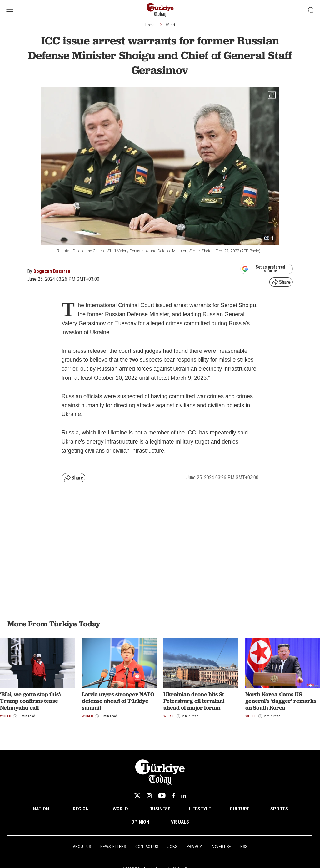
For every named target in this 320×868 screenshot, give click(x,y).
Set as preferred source (264, 269)
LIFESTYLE (200, 809)
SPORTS (279, 809)
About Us (82, 847)
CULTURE (240, 809)
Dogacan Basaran (52, 271)
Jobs (172, 847)
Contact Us (147, 847)
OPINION (140, 822)
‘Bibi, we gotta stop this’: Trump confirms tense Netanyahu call (31, 701)
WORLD (120, 809)
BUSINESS (160, 809)
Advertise (221, 847)
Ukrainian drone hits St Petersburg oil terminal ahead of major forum (194, 701)
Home (150, 25)
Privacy (194, 847)
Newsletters (113, 847)
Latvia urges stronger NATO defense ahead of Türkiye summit (118, 701)
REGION (81, 809)
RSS (244, 847)
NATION (41, 809)
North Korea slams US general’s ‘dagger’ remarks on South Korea (281, 701)
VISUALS (180, 822)
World (170, 25)
